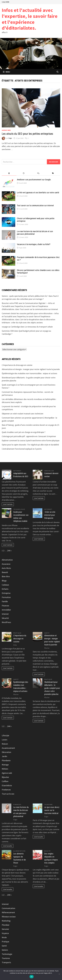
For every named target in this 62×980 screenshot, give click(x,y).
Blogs (4, 581)
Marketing (6, 921)
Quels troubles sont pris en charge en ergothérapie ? (24, 432)
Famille (5, 601)
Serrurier (5, 929)
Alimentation (7, 560)
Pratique (17, 633)
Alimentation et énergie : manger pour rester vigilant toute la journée (31, 369)
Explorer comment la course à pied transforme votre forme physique (31, 440)
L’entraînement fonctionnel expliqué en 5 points (22, 449)
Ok (32, 977)
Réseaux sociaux (9, 917)
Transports (6, 962)
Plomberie (6, 760)
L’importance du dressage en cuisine (17, 365)
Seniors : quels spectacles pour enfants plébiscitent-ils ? (25, 296)
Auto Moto (6, 568)
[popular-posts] (9, 173)
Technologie (19, 509)
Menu (6, 72)
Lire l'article (8, 504)
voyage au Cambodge (11, 327)
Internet (17, 471)
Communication (8, 908)
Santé (47, 633)
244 (9, 551)
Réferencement (8, 912)
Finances (5, 606)
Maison (5, 744)
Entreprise (6, 593)
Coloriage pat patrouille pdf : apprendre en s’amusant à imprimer (29, 436)
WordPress (6, 622)
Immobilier (49, 471)
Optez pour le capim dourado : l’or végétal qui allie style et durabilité (30, 445)
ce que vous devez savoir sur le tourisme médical (52, 810)
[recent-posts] (24, 173)
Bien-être (6, 576)
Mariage (5, 765)
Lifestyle (5, 735)
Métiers (5, 769)
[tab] (9, 173)
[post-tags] (53, 173)
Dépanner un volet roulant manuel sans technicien (23, 414)
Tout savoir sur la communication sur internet (35, 205)
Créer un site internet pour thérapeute (50, 515)
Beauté (5, 572)
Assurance (6, 564)
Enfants (5, 589)
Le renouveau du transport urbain (39, 327)
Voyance (5, 933)
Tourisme (48, 804)
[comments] (38, 173)
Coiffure (5, 781)
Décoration (6, 752)
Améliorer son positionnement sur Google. (34, 180)
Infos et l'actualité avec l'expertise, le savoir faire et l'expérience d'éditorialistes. (30, 19)
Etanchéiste (7, 785)
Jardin (4, 756)
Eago (10, 138)
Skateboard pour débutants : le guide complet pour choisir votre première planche (52, 688)
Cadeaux (5, 585)
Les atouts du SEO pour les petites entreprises (27, 134)
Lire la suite (8, 846)
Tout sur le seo (8, 794)
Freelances (6, 790)
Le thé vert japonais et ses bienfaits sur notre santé (38, 193)
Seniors (5, 950)
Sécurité (5, 618)
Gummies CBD (8, 331)
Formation (6, 597)
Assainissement (8, 748)
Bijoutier (5, 777)
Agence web (6, 130)
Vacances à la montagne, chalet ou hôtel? (34, 244)
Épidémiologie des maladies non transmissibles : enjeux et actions (29, 373)
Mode (4, 937)
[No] (59, 974)
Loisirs (5, 740)
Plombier (6, 925)
